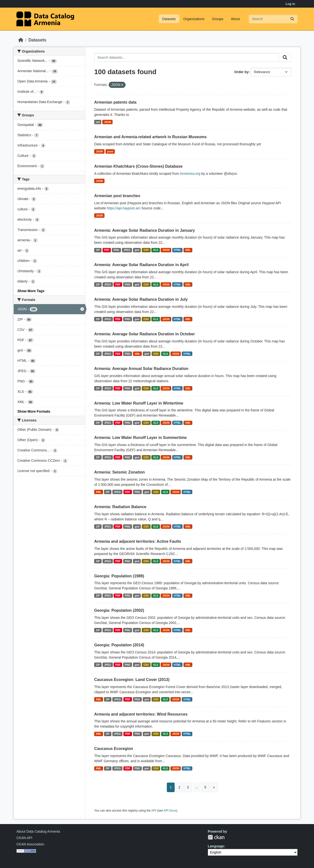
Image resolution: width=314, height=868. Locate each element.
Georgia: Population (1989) (119, 576)
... (197, 787)
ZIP (98, 250)
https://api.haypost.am (124, 208)
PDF (107, 250)
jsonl (110, 151)
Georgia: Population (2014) (119, 645)
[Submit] (292, 19)
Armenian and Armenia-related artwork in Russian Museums (150, 137)
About (235, 19)
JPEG (127, 250)
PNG (116, 250)
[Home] (21, 40)
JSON (108, 122)
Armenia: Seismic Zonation (119, 472)
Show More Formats (34, 411)
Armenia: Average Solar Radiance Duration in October (144, 334)
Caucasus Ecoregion (114, 749)
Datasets (169, 19)
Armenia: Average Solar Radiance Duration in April (141, 265)
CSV (146, 250)
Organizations (194, 19)
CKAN (216, 837)
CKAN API (24, 838)
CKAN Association (30, 844)
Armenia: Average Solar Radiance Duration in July (141, 299)
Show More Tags (31, 291)
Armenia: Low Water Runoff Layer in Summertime (140, 438)
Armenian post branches (117, 196)
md (98, 122)
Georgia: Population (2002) (119, 610)
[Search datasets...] (273, 19)
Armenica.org (190, 174)
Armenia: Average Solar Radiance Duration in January (145, 230)
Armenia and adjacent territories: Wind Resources (141, 714)
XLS (156, 250)
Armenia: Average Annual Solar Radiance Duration (141, 369)
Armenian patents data (115, 102)
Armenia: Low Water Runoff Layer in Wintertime (139, 403)
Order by (241, 72)
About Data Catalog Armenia (38, 831)
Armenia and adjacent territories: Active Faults (138, 541)
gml (137, 250)
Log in (290, 4)
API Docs (170, 811)
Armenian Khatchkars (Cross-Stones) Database (138, 166)
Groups (218, 19)
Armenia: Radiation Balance (120, 507)
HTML (177, 250)
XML (188, 250)
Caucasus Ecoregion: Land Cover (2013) (132, 680)
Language (216, 846)
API (154, 811)
